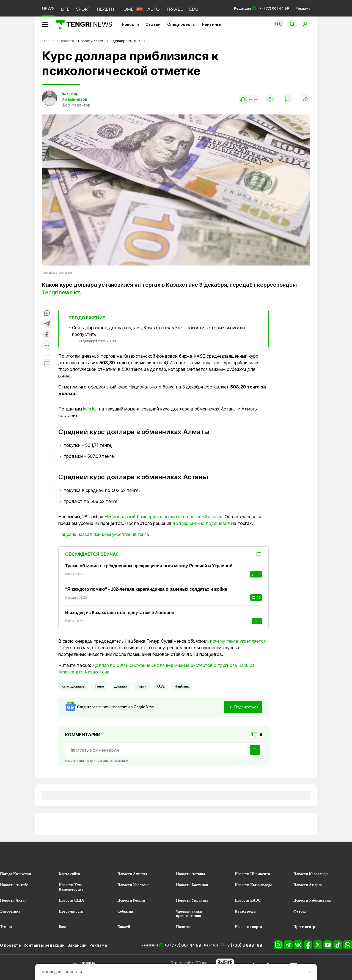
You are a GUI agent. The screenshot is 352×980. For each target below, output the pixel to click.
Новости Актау (13, 900)
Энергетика (10, 911)
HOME (127, 9)
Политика (185, 927)
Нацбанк (182, 686)
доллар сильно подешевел (201, 523)
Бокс (63, 927)
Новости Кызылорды (253, 885)
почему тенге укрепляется (238, 641)
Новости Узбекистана (312, 900)
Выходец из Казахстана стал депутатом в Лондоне (120, 613)
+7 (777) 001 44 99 (183, 945)
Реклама (303, 8)
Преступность (71, 911)
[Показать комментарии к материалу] (47, 364)
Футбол (300, 911)
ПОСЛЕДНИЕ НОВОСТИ (62, 972)
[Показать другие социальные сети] (47, 346)
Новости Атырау (308, 885)
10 (256, 598)
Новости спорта (248, 927)
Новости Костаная (192, 885)
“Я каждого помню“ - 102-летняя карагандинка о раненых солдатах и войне (146, 589)
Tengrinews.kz (61, 292)
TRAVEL (174, 9)
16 (256, 574)
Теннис (6, 927)
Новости (130, 24)
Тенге (99, 686)
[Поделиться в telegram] (47, 324)
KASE (161, 686)
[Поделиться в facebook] (47, 335)
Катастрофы (245, 911)
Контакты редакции (44, 945)
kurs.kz (90, 409)
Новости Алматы (132, 874)
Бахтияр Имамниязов (74, 96)
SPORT (83, 9)
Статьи (153, 24)
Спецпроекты (181, 24)
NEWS (48, 9)
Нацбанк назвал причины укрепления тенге (104, 534)
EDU (194, 9)
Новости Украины (192, 900)
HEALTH (105, 9)
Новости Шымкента (252, 874)
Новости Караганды (311, 874)
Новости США (71, 900)
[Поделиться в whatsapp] (47, 314)
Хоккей (124, 927)
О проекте (10, 945)
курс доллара (73, 686)
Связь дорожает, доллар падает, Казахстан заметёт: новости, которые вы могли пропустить (158, 331)
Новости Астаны (191, 874)
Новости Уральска (134, 885)
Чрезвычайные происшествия (189, 914)
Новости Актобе (14, 885)
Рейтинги (212, 24)
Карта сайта (69, 874)
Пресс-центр (304, 927)
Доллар (120, 686)
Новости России (131, 900)
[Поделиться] (305, 99)
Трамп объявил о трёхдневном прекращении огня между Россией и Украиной (149, 566)
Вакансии (77, 945)
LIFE (65, 9)
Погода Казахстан (16, 874)
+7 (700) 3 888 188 (244, 945)
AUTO (154, 9)
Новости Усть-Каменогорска (71, 887)
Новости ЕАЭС (248, 900)
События (125, 911)
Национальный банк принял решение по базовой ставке (163, 517)
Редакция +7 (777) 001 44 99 (262, 8)
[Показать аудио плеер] (248, 99)
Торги (141, 686)
